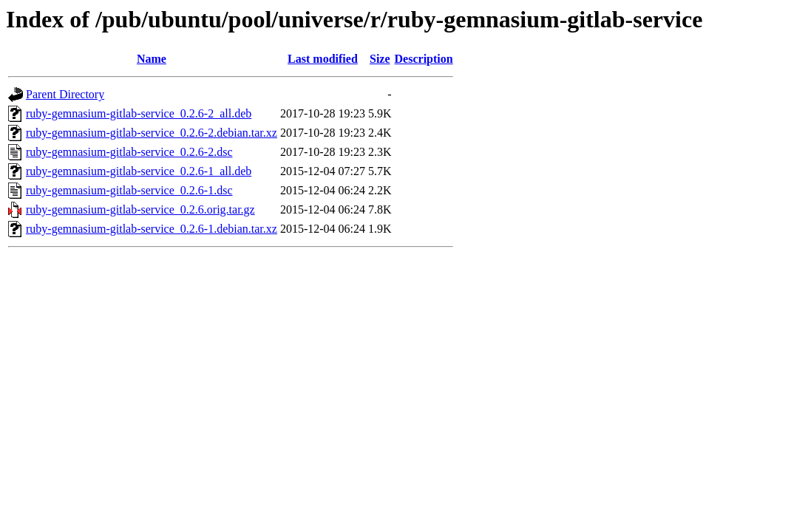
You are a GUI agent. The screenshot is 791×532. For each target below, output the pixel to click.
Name (152, 59)
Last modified (323, 59)
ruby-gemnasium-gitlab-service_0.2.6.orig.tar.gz (140, 209)
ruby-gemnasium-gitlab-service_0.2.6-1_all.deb (139, 171)
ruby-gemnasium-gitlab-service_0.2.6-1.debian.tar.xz (152, 229)
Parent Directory (65, 94)
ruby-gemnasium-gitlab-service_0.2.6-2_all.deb (139, 113)
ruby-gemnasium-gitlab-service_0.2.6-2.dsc (129, 152)
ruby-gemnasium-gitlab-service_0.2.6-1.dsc (129, 190)
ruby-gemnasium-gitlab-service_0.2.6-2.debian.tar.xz (152, 133)
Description (424, 59)
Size (380, 59)
